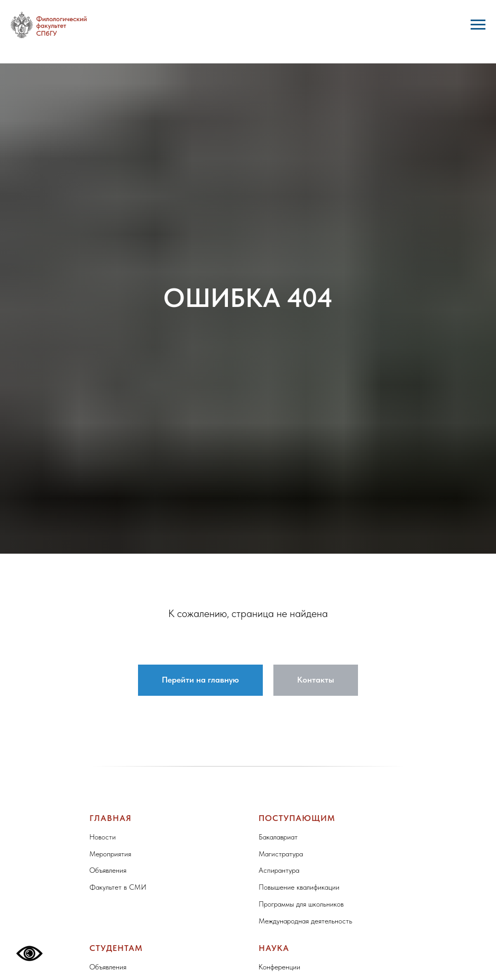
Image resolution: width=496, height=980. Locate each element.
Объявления (108, 870)
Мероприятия (110, 854)
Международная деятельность (305, 921)
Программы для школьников (301, 904)
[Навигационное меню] (478, 25)
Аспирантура (279, 870)
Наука (274, 948)
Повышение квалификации (299, 887)
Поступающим (297, 818)
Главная (111, 818)
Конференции (279, 967)
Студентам (116, 948)
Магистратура (281, 854)
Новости (103, 837)
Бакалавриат (278, 837)
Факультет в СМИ (118, 887)
